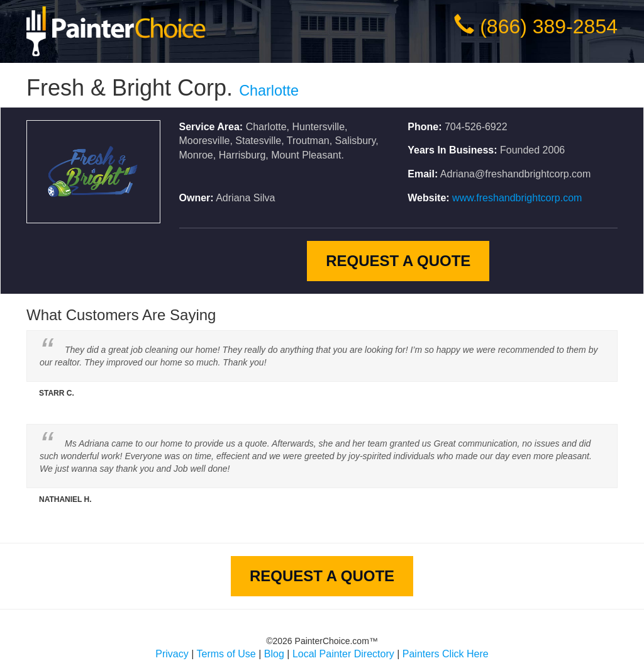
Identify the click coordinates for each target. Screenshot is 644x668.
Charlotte (269, 91)
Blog (274, 654)
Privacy (172, 654)
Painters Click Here (446, 654)
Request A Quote (398, 261)
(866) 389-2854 (549, 26)
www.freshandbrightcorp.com (517, 198)
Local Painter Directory (343, 654)
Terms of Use (226, 654)
